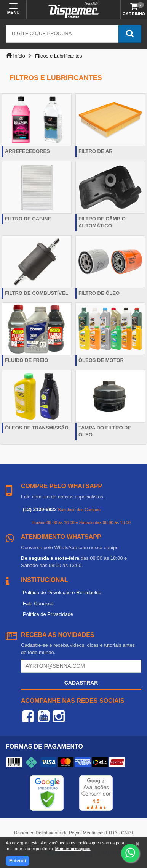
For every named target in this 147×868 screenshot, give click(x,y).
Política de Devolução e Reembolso (62, 592)
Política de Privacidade (48, 614)
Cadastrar (81, 683)
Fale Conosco (38, 604)
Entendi (18, 861)
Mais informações (73, 849)
